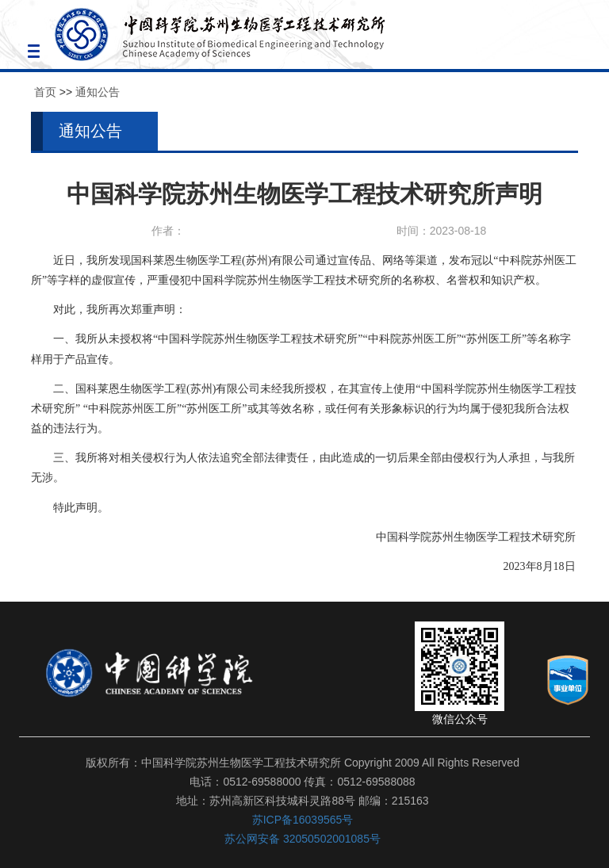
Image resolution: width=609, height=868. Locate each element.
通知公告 (98, 92)
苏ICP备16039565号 (303, 820)
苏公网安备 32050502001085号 (303, 839)
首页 (45, 92)
